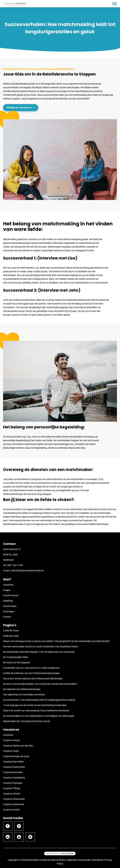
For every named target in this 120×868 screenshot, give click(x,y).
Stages (7, 590)
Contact (7, 617)
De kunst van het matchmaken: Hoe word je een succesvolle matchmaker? (40, 684)
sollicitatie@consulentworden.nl (27, 570)
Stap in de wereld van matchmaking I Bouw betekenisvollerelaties (36, 710)
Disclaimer (98, 860)
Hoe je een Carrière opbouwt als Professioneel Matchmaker (33, 678)
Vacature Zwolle (11, 810)
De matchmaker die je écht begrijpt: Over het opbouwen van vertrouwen (39, 652)
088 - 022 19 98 (15, 565)
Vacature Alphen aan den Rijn (18, 746)
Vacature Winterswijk (14, 799)
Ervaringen (9, 611)
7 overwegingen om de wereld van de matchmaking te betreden (35, 705)
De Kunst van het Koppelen (17, 662)
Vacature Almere (11, 740)
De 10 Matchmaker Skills (16, 657)
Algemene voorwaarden (79, 860)
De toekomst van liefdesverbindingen (22, 689)
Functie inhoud (11, 595)
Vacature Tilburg (12, 788)
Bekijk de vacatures (20, 108)
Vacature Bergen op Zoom (16, 756)
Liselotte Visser (11, 630)
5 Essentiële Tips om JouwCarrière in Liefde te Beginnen (31, 668)
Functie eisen (10, 606)
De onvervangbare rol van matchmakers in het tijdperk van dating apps (39, 716)
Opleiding (8, 601)
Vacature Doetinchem (14, 767)
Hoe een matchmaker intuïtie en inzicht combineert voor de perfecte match (41, 646)
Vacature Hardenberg (14, 778)
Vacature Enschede (13, 772)
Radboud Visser (11, 636)
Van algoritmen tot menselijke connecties (24, 694)
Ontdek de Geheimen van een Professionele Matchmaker (31, 673)
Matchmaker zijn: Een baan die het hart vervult (26, 721)
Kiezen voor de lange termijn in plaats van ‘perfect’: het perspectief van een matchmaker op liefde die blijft (56, 641)
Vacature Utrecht (12, 794)
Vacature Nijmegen (13, 783)
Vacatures (8, 585)
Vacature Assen (11, 751)
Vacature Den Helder (13, 762)
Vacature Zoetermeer (14, 804)
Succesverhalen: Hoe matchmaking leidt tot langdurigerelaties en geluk (39, 700)
